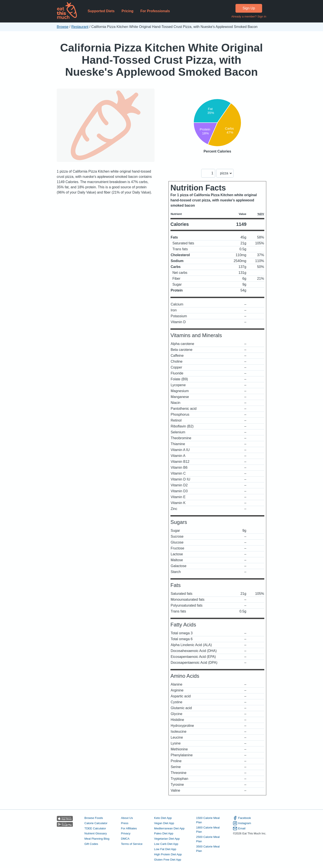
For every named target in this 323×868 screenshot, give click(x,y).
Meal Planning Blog (97, 839)
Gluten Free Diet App (168, 860)
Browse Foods (94, 818)
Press (125, 823)
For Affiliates (129, 828)
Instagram (242, 823)
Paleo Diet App (164, 833)
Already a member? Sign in (249, 16)
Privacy (126, 833)
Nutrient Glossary (96, 833)
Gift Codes (91, 844)
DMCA (125, 839)
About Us (127, 818)
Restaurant (80, 27)
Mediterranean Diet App (169, 828)
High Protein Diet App (168, 854)
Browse (63, 27)
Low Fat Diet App (165, 849)
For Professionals (155, 11)
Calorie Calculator (96, 823)
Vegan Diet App (164, 823)
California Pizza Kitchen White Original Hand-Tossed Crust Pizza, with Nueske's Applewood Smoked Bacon (162, 60)
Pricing (127, 11)
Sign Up (249, 8)
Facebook (242, 818)
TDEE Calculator (95, 828)
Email (239, 829)
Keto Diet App (163, 818)
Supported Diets (101, 11)
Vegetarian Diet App (167, 839)
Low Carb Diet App (166, 844)
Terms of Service (132, 844)
